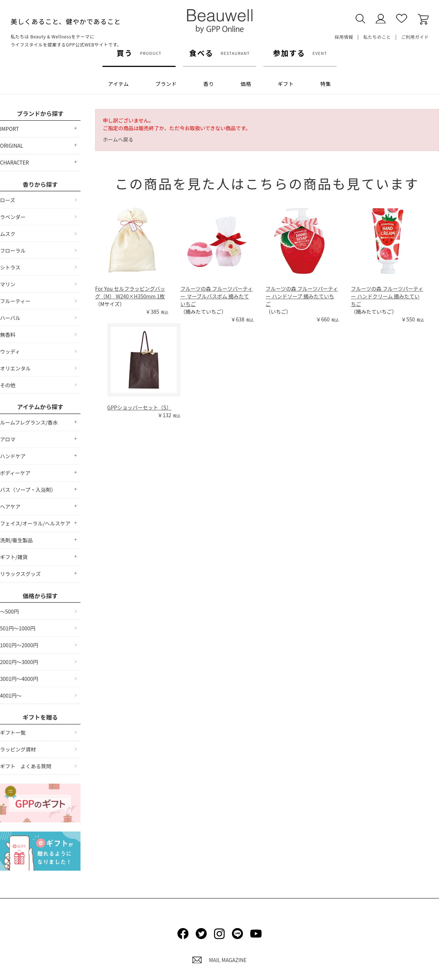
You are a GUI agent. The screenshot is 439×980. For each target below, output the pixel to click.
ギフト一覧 (13, 732)
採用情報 (344, 37)
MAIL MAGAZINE (219, 960)
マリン (8, 284)
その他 (8, 385)
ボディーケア (15, 473)
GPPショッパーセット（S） (139, 407)
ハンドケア (13, 456)
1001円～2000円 (19, 645)
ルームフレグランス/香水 (29, 422)
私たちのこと (377, 37)
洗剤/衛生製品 (16, 540)
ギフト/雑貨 (14, 557)
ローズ (7, 200)
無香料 (8, 335)
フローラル (13, 250)
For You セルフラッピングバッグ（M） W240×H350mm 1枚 (130, 292)
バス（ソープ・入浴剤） (28, 490)
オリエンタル (15, 368)
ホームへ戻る (118, 139)
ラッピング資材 (18, 749)
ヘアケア (10, 506)
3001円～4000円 (19, 679)
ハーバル (10, 318)
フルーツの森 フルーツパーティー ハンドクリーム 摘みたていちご (387, 296)
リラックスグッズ (20, 574)
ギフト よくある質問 (26, 766)
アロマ (8, 439)
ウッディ (10, 351)
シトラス (10, 267)
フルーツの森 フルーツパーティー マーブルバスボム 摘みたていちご (217, 296)
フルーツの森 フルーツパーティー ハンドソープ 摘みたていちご (302, 296)
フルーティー (15, 301)
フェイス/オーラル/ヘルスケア (35, 523)
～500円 (9, 611)
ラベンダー (13, 217)
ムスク (8, 234)
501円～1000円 (18, 628)
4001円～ (11, 696)
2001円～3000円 (19, 662)
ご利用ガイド (415, 37)
